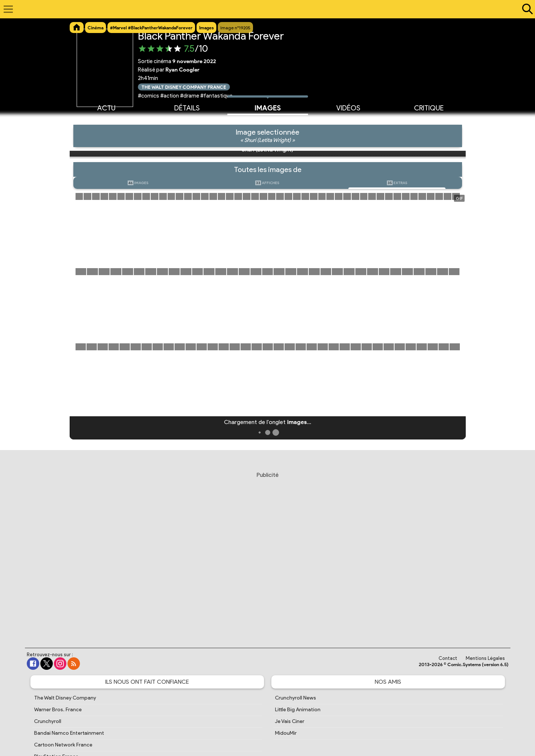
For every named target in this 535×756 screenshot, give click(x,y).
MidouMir (286, 733)
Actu (106, 107)
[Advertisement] (268, 553)
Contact (448, 658)
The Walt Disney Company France (184, 87)
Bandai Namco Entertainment (69, 733)
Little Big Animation (298, 710)
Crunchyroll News (296, 698)
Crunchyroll (48, 721)
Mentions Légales (485, 658)
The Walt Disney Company (65, 698)
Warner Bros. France (58, 710)
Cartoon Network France (63, 745)
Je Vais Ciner (290, 721)
